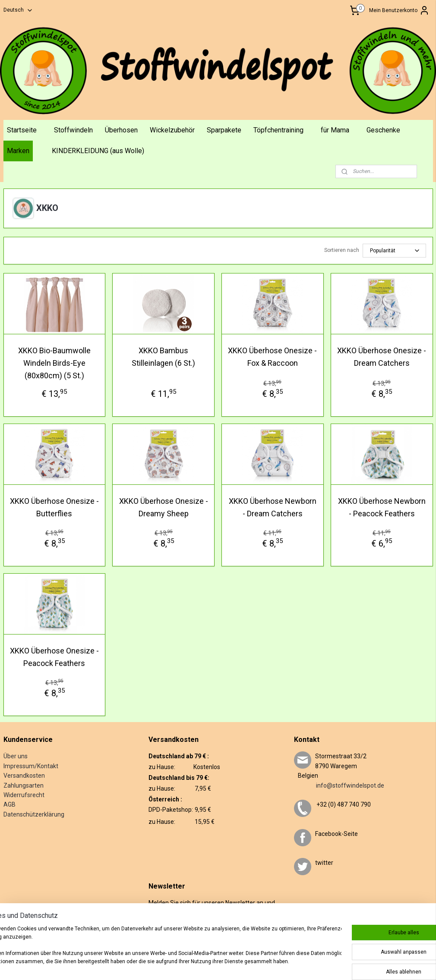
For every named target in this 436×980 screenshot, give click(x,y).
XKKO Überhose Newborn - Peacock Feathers (382, 507)
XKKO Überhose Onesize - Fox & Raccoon (272, 357)
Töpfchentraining (278, 130)
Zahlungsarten (24, 785)
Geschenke (383, 130)
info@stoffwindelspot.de (339, 785)
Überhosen (121, 130)
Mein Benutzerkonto (399, 10)
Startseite (22, 130)
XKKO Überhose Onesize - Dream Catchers (382, 357)
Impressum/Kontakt (31, 766)
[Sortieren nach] (394, 251)
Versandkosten (24, 776)
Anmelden (168, 930)
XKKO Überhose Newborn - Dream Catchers (273, 507)
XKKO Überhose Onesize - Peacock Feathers (54, 657)
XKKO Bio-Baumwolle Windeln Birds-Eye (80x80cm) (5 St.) (54, 363)
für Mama (335, 130)
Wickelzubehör (172, 130)
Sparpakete (224, 130)
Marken (18, 151)
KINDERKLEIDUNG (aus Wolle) (98, 151)
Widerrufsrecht (24, 795)
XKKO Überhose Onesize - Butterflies (54, 507)
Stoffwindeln (73, 130)
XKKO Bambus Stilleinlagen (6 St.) (163, 357)
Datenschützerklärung (34, 814)
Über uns (16, 756)
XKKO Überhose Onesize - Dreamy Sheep (164, 507)
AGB (9, 804)
